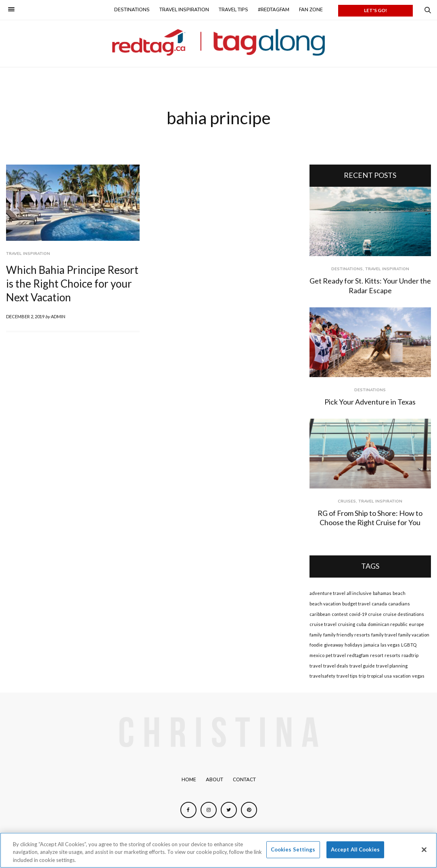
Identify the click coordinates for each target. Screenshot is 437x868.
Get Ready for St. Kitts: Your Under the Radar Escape (370, 285)
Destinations (132, 10)
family (316, 635)
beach (399, 593)
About (214, 780)
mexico (317, 655)
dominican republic (388, 624)
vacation (402, 676)
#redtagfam (274, 10)
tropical (375, 676)
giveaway (334, 645)
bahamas (382, 593)
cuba (361, 624)
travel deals (336, 666)
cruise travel (323, 624)
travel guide (362, 666)
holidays (353, 645)
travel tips (347, 676)
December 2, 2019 (25, 316)
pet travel (336, 655)
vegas (418, 676)
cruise (375, 614)
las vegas (390, 645)
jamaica (371, 645)
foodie (316, 645)
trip (362, 676)
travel (316, 666)
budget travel (356, 604)
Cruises (347, 501)
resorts (392, 655)
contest (340, 614)
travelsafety (322, 676)
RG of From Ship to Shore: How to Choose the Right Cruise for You (370, 518)
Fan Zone (311, 10)
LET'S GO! (375, 10)
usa (388, 676)
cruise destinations (404, 614)
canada (379, 604)
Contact (244, 780)
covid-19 (358, 614)
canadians (399, 604)
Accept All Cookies (355, 851)
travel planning (392, 666)
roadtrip (410, 655)
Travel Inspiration (184, 10)
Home (189, 780)
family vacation (414, 635)
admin (58, 316)
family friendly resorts (347, 635)
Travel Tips (233, 10)
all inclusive (359, 593)
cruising (346, 624)
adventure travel (327, 593)
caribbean (320, 614)
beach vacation (325, 604)
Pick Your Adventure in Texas (370, 402)
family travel (384, 635)
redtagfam (358, 655)
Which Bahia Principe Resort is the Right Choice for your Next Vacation (72, 284)
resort (377, 655)
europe (416, 624)
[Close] (424, 851)
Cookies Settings (293, 851)
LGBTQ (409, 645)
